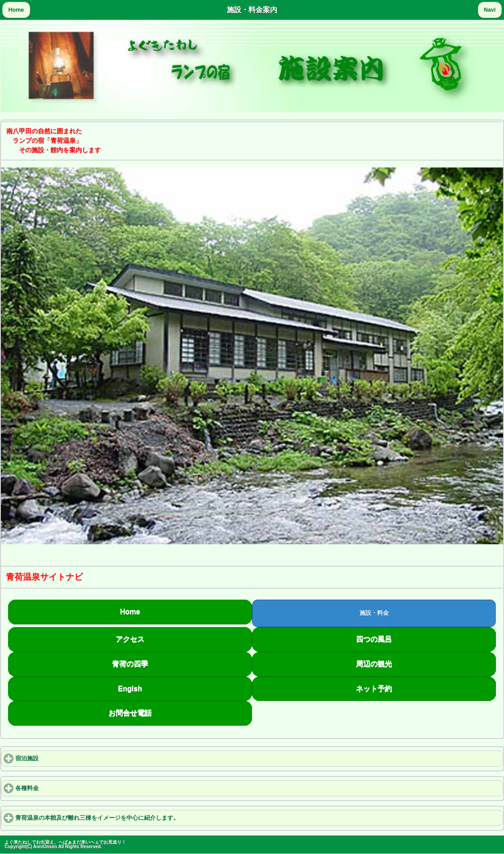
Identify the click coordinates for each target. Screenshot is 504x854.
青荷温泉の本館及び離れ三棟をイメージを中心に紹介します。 (130, 818)
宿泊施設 (60, 758)
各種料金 (60, 788)
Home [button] (16, 10)
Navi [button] (490, 10)
